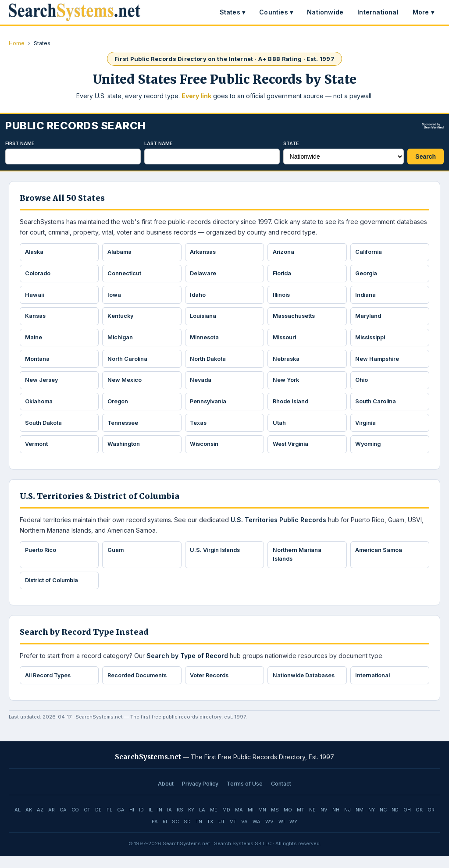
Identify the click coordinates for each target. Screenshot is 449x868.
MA (239, 822)
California (370, 253)
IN (160, 822)
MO (288, 822)
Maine (34, 342)
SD (187, 834)
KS (180, 822)
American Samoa (380, 560)
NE (312, 822)
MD (226, 822)
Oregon (118, 409)
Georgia (367, 275)
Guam (116, 560)
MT (301, 822)
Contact (281, 796)
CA (63, 822)
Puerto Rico (42, 560)
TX (210, 834)
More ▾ (423, 12)
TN (199, 834)
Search (426, 157)
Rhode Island (292, 409)
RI (165, 834)
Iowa (115, 297)
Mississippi (373, 342)
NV (324, 822)
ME (214, 822)
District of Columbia (53, 591)
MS (275, 822)
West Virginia (292, 453)
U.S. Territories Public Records (278, 529)
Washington (125, 453)
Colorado (39, 275)
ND (395, 822)
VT (233, 834)
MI (251, 822)
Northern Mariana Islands (298, 564)
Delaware (204, 275)
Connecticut (125, 275)
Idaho (199, 297)
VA (244, 834)
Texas (200, 430)
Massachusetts (295, 319)
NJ (347, 822)
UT (222, 834)
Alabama (120, 253)
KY (191, 822)
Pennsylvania (210, 409)
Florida (283, 275)
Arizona (284, 253)
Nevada (202, 386)
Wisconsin (206, 453)
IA (169, 822)
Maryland (370, 319)
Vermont (37, 453)
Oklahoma (40, 409)
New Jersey (42, 386)
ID (141, 822)
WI (282, 834)
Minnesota (206, 342)
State (291, 143)
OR (431, 822)
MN (262, 822)
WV (269, 834)
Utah (280, 430)
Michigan (121, 342)
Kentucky (121, 319)
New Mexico (125, 386)
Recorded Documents (139, 687)
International (378, 12)
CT (87, 822)
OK (419, 822)
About (166, 796)
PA (155, 834)
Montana (38, 364)
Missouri (286, 342)
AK (29, 822)
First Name (20, 143)
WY (293, 834)
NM (360, 822)
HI (132, 822)
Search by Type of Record (187, 667)
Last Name (159, 143)
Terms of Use (245, 796)
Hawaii (35, 297)
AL (18, 822)
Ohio (363, 386)
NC (383, 822)
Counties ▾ (276, 12)
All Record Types (50, 687)
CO (75, 822)
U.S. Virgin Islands (217, 560)
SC (175, 834)
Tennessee (124, 430)
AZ (40, 822)
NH (336, 822)
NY (372, 822)
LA (202, 822)
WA (257, 834)
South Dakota (44, 430)
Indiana (367, 297)
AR (52, 822)
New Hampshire (379, 364)
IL (151, 822)
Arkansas (204, 253)
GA (121, 822)
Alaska (35, 253)
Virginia (367, 430)
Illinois (283, 297)
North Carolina (128, 364)
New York (287, 386)
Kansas (36, 319)
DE (98, 822)
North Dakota (209, 364)
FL (109, 822)
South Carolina (377, 409)
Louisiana (205, 319)
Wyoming (370, 453)
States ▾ (233, 12)
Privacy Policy (200, 796)
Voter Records (211, 687)
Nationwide (325, 12)
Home (17, 43)
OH (407, 822)
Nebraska (287, 364)
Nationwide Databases (305, 687)
